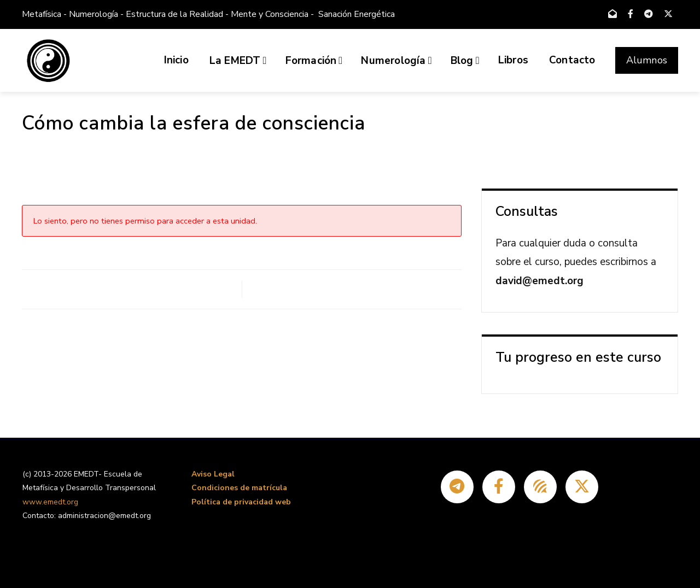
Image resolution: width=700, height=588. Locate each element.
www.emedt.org (50, 502)
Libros (513, 60)
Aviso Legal (213, 474)
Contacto (572, 60)
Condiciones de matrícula (239, 488)
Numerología (396, 61)
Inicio (176, 60)
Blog (465, 61)
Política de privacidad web (241, 502)
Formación (314, 61)
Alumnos (647, 60)
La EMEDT (238, 61)
